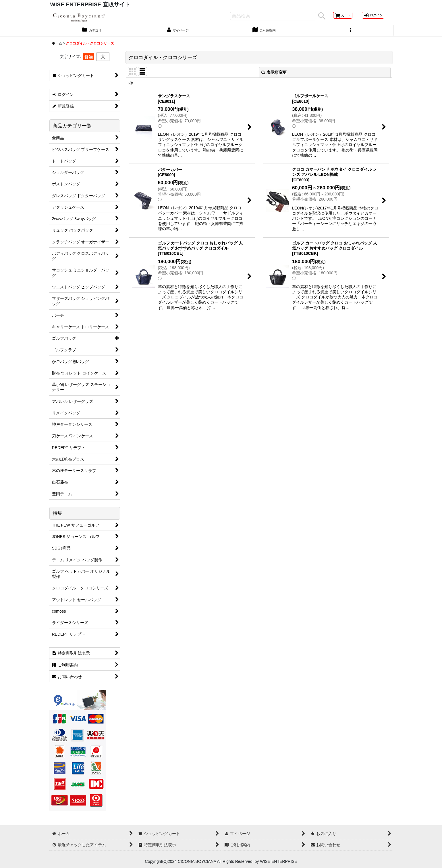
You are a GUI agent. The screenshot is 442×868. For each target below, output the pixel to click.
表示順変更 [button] (274, 77)
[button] (350, 35)
